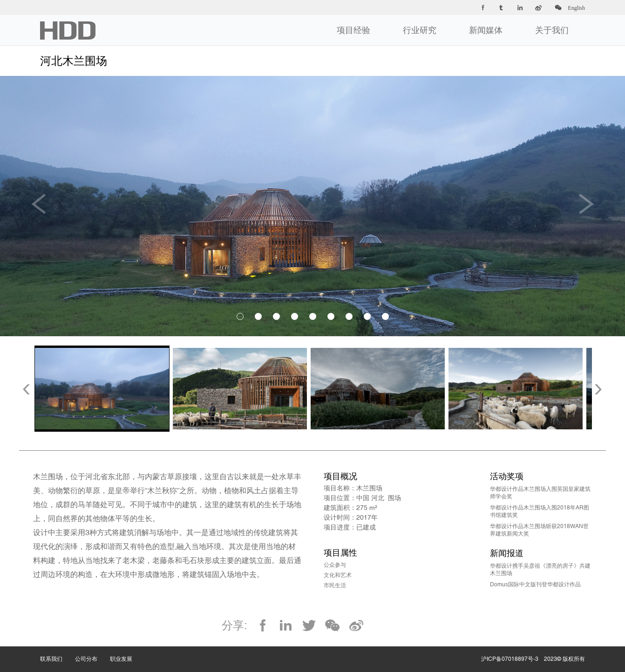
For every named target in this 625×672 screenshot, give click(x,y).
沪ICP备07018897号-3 (510, 659)
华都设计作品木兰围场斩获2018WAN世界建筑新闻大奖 (539, 530)
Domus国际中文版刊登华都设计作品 (535, 584)
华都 (68, 31)
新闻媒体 (486, 30)
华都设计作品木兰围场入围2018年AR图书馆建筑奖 (540, 511)
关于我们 (552, 30)
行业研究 (420, 30)
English (576, 8)
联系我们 (58, 650)
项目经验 (353, 30)
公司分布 (92, 650)
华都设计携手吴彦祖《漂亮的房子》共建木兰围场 (540, 570)
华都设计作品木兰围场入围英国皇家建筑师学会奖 (540, 493)
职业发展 (127, 650)
